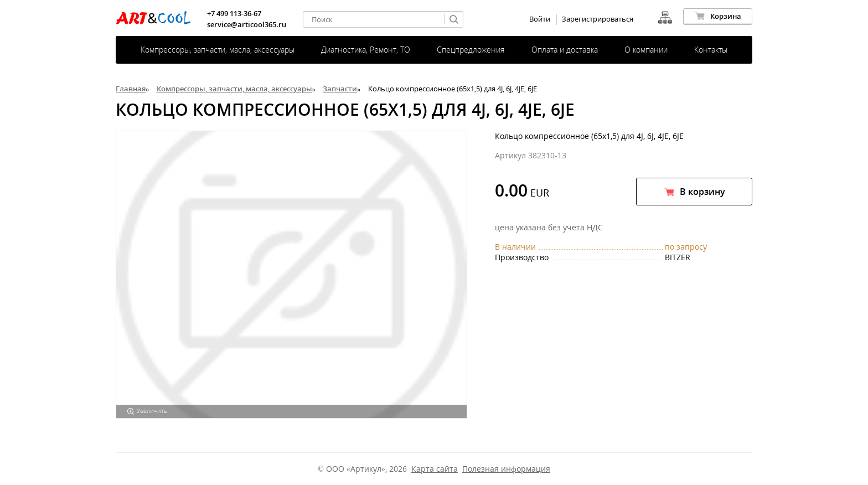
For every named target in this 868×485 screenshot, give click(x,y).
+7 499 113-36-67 (234, 13)
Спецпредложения (471, 50)
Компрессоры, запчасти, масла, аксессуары (218, 50)
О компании (646, 50)
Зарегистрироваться (598, 19)
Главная (131, 89)
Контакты (711, 50)
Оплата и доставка (565, 50)
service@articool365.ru (247, 24)
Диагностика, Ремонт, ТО (366, 50)
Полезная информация (506, 469)
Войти (540, 19)
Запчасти (340, 89)
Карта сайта (435, 469)
